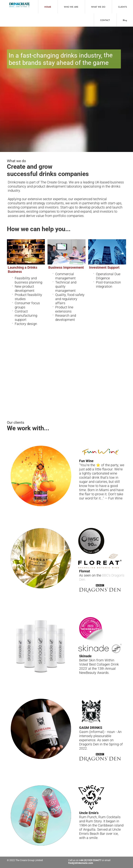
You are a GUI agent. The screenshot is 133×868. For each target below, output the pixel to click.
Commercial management (65, 276)
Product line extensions (64, 309)
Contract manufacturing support (26, 315)
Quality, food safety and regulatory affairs (70, 299)
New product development (25, 289)
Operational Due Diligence (108, 276)
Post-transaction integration (108, 284)
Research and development (66, 318)
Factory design (26, 324)
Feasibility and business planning (28, 280)
